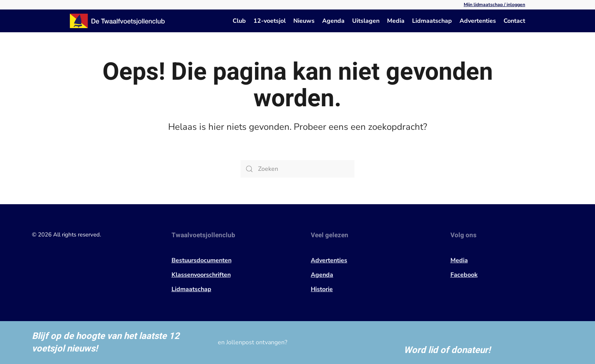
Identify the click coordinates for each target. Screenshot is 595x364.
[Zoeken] (297, 169)
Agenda (333, 21)
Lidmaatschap (432, 21)
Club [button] (239, 21)
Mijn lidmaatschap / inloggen (494, 5)
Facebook (464, 275)
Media (396, 21)
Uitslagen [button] (366, 21)
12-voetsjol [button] (270, 21)
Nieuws (304, 21)
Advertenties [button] (478, 21)
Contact (514, 21)
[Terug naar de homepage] (117, 21)
